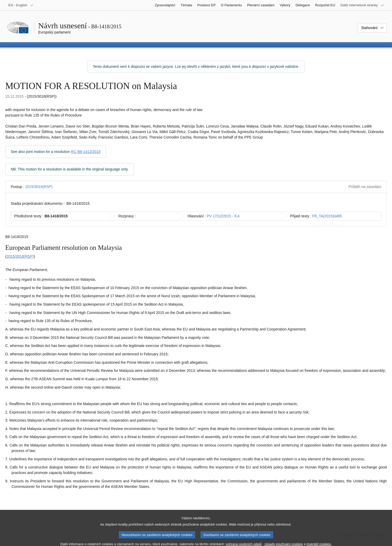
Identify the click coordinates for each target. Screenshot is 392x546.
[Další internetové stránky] (362, 5)
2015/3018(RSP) (39, 187)
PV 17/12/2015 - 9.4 (223, 216)
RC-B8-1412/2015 (86, 152)
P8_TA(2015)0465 (327, 216)
